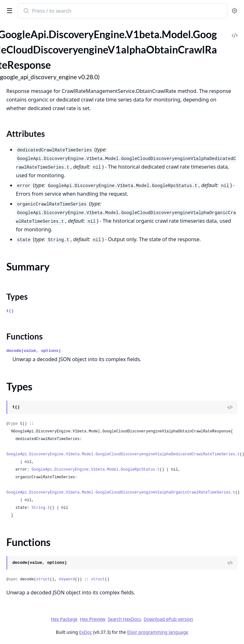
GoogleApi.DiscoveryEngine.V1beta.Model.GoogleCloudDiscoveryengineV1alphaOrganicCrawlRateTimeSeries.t (121, 493)
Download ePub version (168, 619)
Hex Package (64, 619)
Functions (24, 336)
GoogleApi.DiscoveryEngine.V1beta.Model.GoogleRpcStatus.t (95, 470)
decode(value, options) (34, 351)
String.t (41, 508)
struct (43, 579)
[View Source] (230, 407)
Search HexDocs (124, 619)
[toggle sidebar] (8, 10)
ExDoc (86, 632)
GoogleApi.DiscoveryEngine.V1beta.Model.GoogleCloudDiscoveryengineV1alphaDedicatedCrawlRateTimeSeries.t (123, 454)
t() (10, 311)
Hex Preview (93, 619)
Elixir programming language (158, 632)
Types (17, 297)
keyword (67, 579)
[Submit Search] (26, 11)
